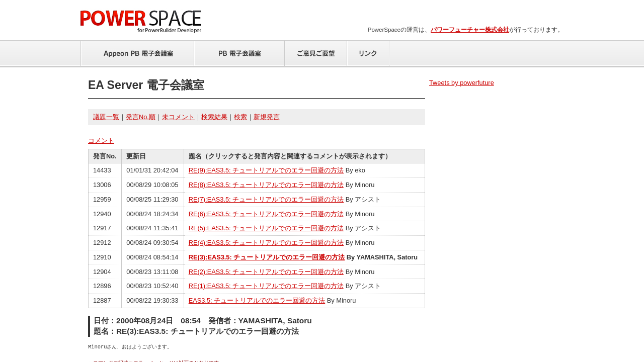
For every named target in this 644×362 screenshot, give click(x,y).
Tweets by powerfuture (462, 83)
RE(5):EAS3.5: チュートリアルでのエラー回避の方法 (266, 228)
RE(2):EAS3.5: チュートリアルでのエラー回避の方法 (266, 272)
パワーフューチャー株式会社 (470, 30)
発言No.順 (141, 117)
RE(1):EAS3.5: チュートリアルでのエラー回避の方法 (266, 286)
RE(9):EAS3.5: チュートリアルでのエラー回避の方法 (266, 170)
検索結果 (214, 117)
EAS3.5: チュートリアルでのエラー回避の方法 (257, 300)
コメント (101, 141)
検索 (240, 117)
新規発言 (267, 117)
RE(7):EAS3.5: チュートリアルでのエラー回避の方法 (266, 199)
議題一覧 (106, 117)
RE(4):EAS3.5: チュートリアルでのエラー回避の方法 (266, 243)
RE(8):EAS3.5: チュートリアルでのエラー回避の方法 (266, 185)
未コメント (178, 117)
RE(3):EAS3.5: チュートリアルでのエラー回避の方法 (267, 257)
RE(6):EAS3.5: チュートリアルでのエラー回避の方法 (266, 214)
